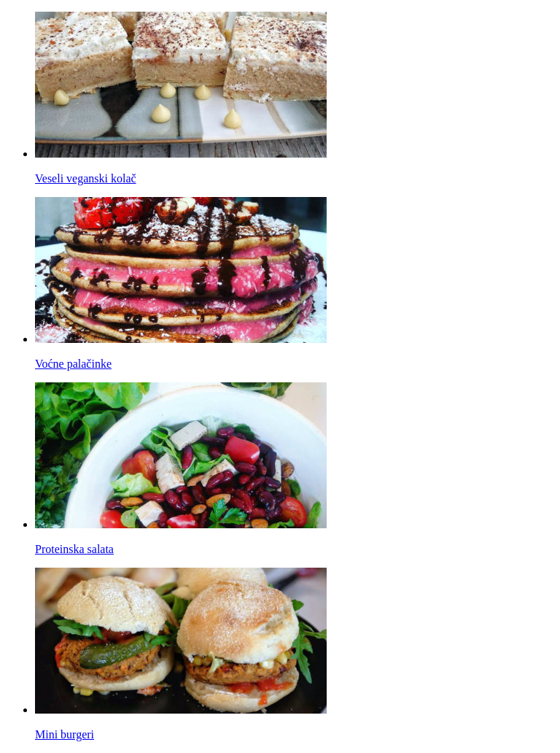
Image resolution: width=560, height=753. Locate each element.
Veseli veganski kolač (86, 178)
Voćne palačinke (73, 364)
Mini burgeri (65, 734)
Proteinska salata (74, 549)
